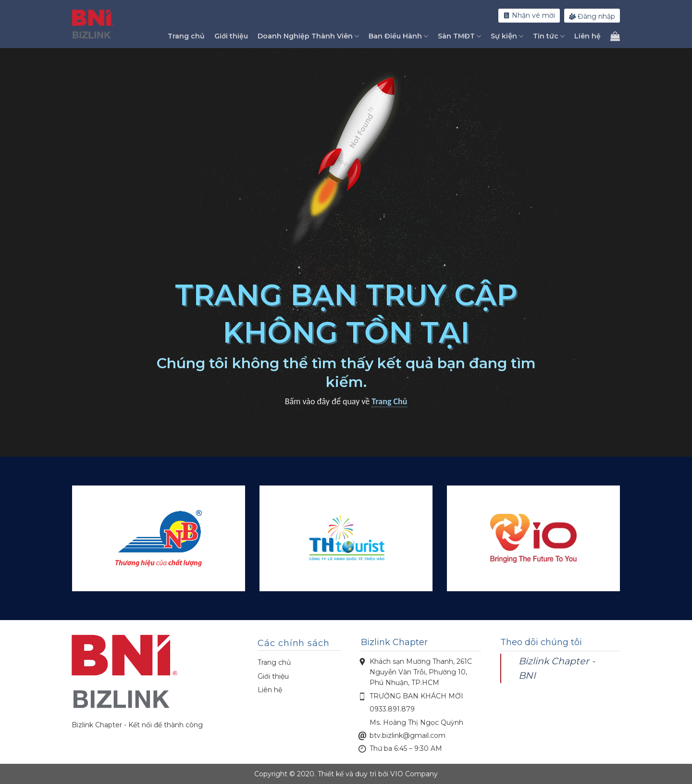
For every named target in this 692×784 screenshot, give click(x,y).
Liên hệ (587, 36)
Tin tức (549, 36)
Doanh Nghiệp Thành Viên (308, 36)
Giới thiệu (231, 36)
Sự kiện (507, 36)
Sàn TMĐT (459, 36)
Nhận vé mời (529, 15)
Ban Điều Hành (398, 36)
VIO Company (414, 774)
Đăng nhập (592, 16)
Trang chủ (186, 36)
